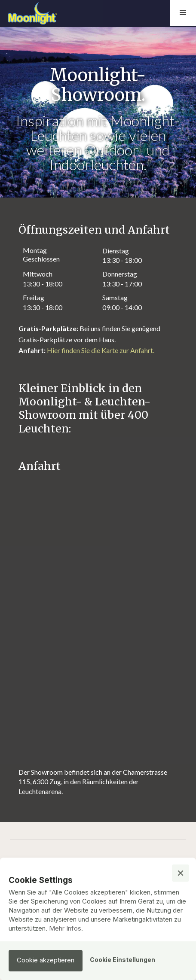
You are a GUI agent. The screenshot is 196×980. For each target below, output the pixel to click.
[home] (52, 13)
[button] (183, 13)
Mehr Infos (65, 928)
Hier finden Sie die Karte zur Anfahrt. (101, 350)
